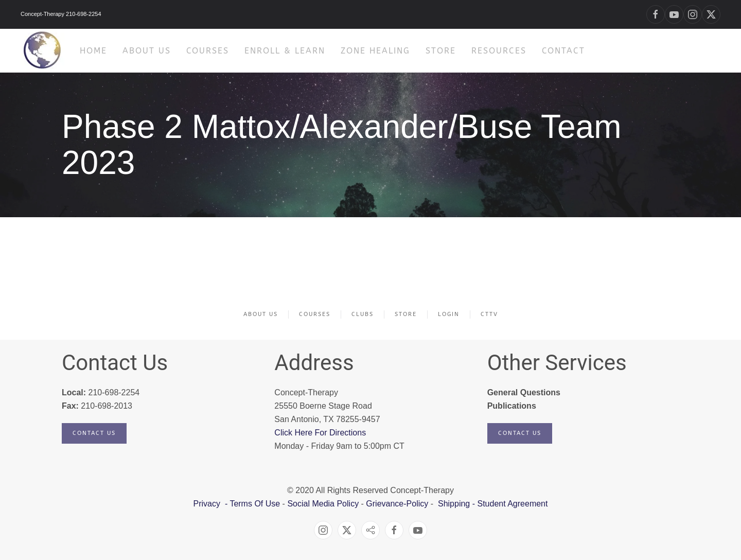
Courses (208, 51)
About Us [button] (147, 51)
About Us (261, 314)
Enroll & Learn (285, 51)
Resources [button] (499, 51)
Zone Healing (375, 51)
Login (449, 314)
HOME (93, 51)
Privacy (208, 504)
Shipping (454, 504)
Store (441, 51)
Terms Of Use (255, 504)
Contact (563, 51)
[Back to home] (42, 51)
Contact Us (94, 433)
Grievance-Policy (397, 504)
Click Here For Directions (320, 433)
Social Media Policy (322, 504)
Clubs (363, 314)
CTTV (489, 314)
